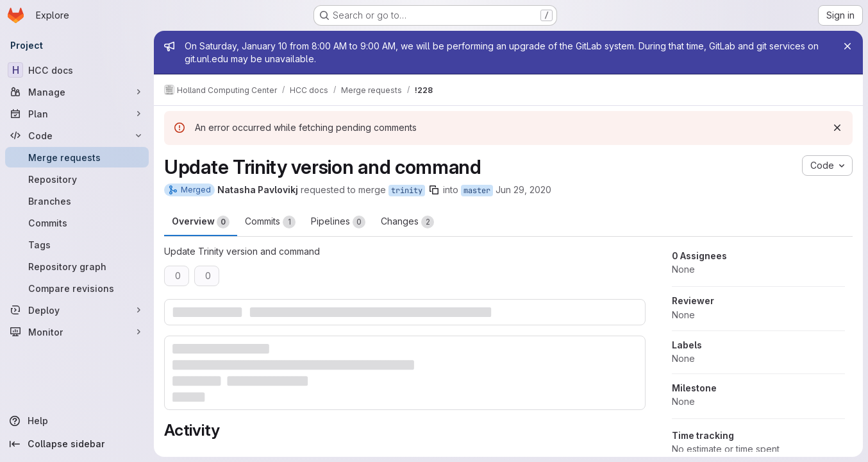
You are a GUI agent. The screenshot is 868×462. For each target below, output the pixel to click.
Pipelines (338, 222)
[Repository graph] (77, 266)
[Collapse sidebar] (77, 444)
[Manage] (77, 92)
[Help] (77, 421)
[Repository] (77, 179)
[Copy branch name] (434, 190)
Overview (201, 222)
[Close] (847, 46)
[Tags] (77, 244)
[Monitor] (77, 332)
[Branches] (77, 201)
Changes (407, 222)
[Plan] (77, 114)
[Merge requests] (77, 157)
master (477, 191)
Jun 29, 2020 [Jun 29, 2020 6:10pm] (523, 190)
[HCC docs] (77, 70)
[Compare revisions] (77, 288)
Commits (270, 222)
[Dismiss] (837, 128)
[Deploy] (77, 310)
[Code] (77, 135)
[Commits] (77, 223)
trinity (407, 191)
